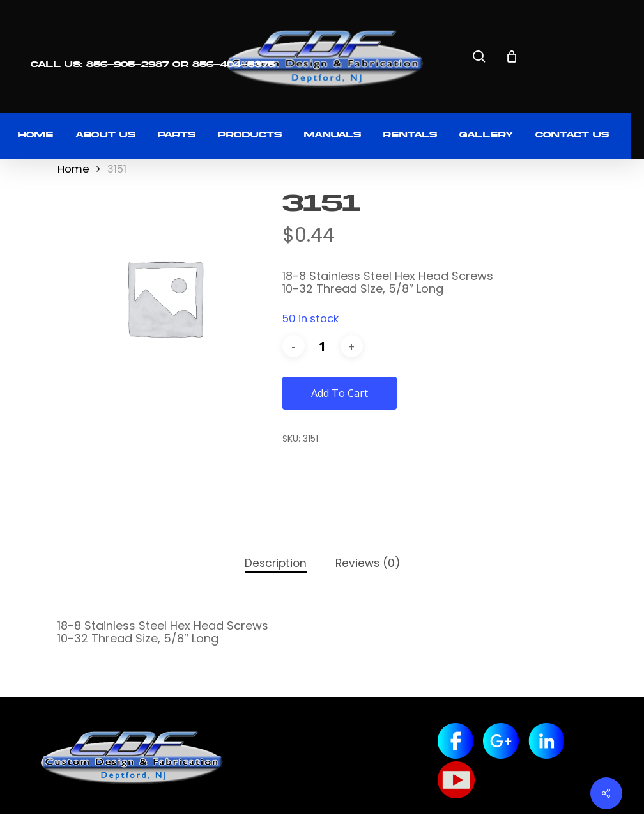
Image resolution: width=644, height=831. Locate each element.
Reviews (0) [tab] (368, 563)
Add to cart (340, 393)
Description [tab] (276, 563)
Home (73, 169)
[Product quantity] (323, 346)
